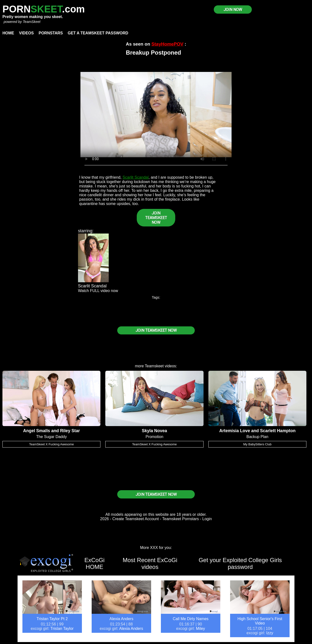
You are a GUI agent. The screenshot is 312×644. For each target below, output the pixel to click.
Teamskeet (154, 366)
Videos (26, 33)
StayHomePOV (167, 44)
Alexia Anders (121, 619)
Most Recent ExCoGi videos (150, 563)
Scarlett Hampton (278, 431)
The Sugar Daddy (51, 437)
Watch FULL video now (98, 291)
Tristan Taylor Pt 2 (52, 619)
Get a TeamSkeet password (98, 33)
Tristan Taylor (62, 629)
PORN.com (44, 9)
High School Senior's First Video (260, 621)
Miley (200, 629)
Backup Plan (257, 437)
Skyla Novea (155, 431)
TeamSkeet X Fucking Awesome (52, 444)
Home (8, 33)
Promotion (154, 437)
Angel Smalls (37, 431)
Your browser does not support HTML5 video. (156, 115)
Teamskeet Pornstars (181, 519)
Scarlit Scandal (136, 177)
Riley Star (70, 431)
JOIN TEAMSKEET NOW (156, 218)
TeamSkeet (31, 22)
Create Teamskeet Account (136, 519)
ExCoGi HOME (94, 563)
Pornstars (51, 33)
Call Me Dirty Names (191, 619)
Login (207, 519)
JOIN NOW (233, 10)
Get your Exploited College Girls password (240, 563)
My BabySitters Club (257, 444)
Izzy (270, 633)
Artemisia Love (235, 431)
